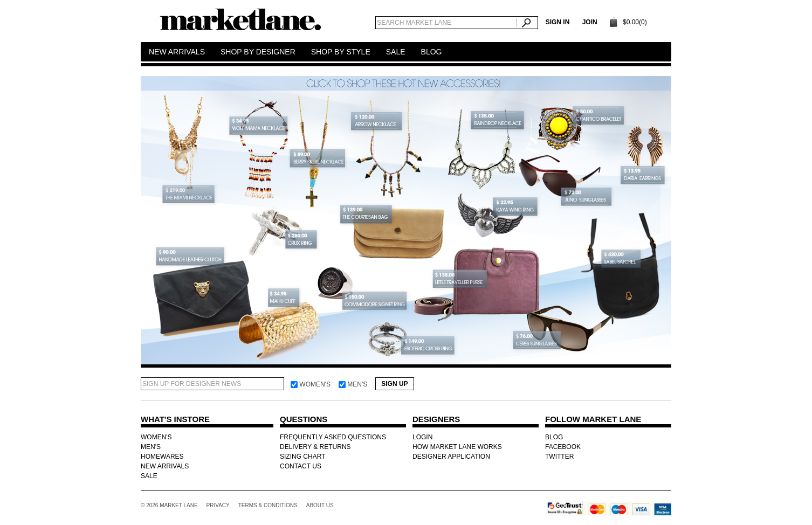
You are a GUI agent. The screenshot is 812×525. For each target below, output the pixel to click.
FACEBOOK (563, 447)
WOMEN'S (156, 437)
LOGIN (422, 437)
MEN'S (151, 447)
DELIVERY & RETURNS (315, 447)
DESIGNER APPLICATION (451, 457)
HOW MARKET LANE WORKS (457, 447)
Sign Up (394, 384)
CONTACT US (301, 466)
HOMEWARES (162, 457)
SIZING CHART (302, 457)
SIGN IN (558, 22)
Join (590, 22)
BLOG (554, 437)
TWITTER (559, 457)
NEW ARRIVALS (165, 466)
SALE (149, 476)
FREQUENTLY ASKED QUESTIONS (333, 437)
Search (527, 23)
